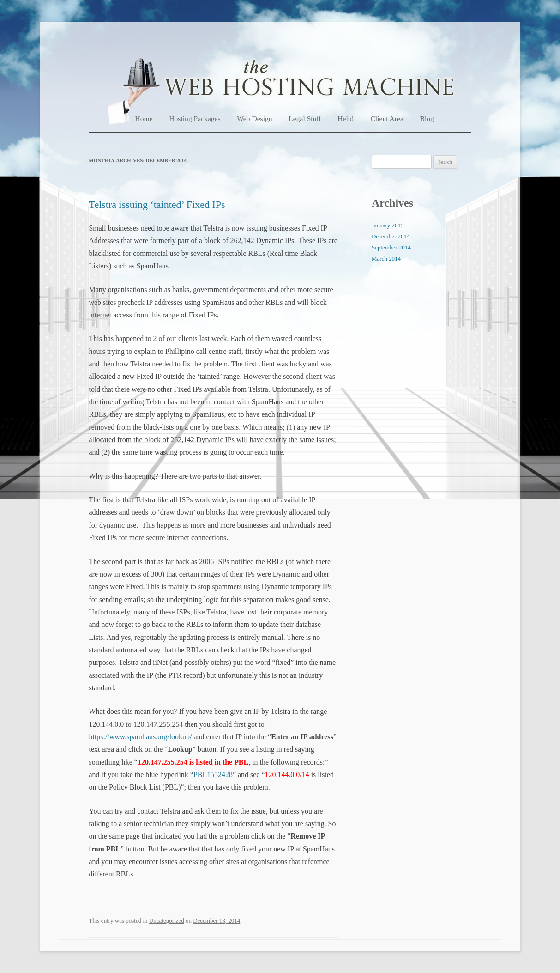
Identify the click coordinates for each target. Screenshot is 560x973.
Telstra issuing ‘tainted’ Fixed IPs (157, 204)
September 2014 (391, 247)
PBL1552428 (213, 775)
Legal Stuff (305, 119)
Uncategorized (167, 921)
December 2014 (391, 236)
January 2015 (388, 225)
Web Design (254, 119)
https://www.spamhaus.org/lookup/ (141, 737)
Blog (427, 119)
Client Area (387, 119)
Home (144, 119)
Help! (346, 119)
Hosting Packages (195, 119)
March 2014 (386, 258)
